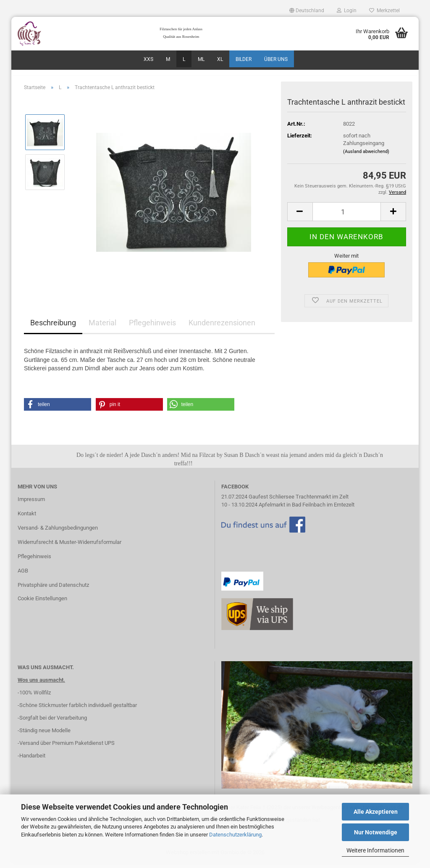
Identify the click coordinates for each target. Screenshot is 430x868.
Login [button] (347, 11)
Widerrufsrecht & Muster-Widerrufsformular (69, 547)
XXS (148, 59)
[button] (307, 11)
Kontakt (27, 518)
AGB (23, 575)
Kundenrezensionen (222, 328)
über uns (276, 59)
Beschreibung (53, 328)
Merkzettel (384, 11)
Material (102, 328)
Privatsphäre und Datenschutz (53, 590)
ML (201, 59)
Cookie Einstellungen (42, 603)
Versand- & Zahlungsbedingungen (58, 532)
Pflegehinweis (152, 328)
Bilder (244, 59)
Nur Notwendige (376, 832)
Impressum (31, 504)
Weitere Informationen (375, 850)
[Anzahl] (347, 216)
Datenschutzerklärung (235, 835)
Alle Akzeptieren (376, 812)
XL (220, 59)
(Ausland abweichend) (366, 156)
